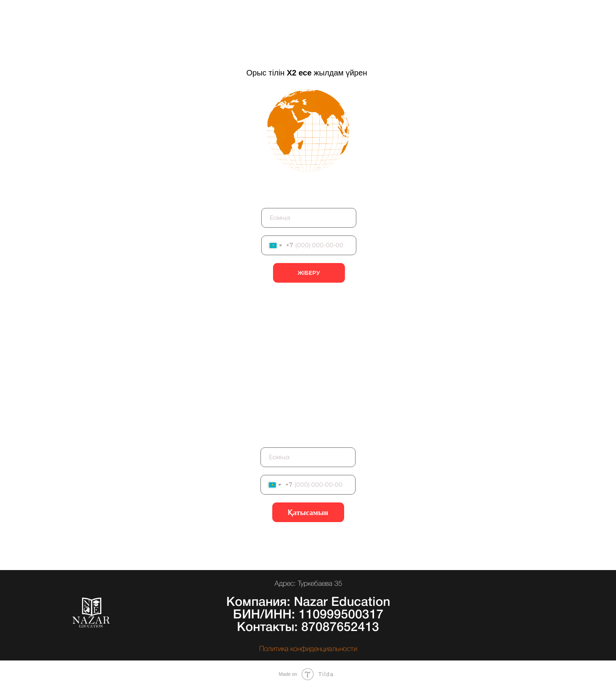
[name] (309, 218)
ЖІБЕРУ (309, 273)
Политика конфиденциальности (308, 649)
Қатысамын (308, 512)
